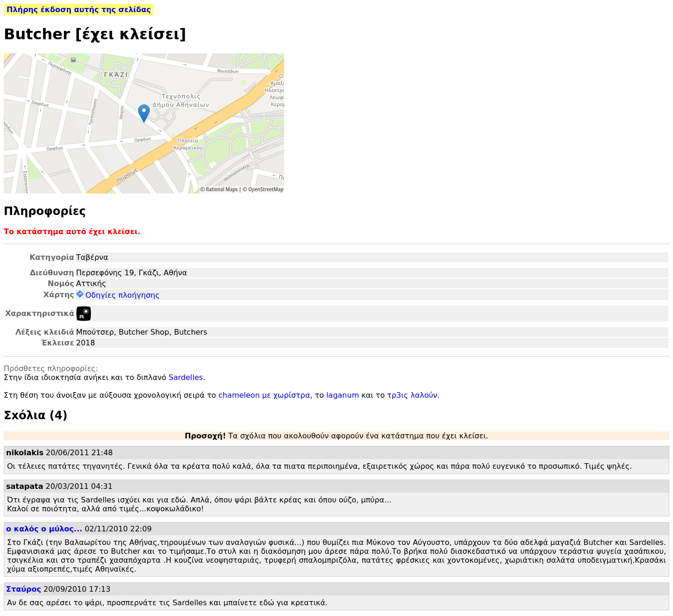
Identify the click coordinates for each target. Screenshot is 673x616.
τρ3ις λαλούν (412, 395)
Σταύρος (24, 589)
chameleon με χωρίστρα (264, 395)
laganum (343, 395)
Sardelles (186, 377)
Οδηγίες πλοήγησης (118, 295)
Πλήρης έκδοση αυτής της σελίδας (79, 10)
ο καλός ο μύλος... (44, 529)
